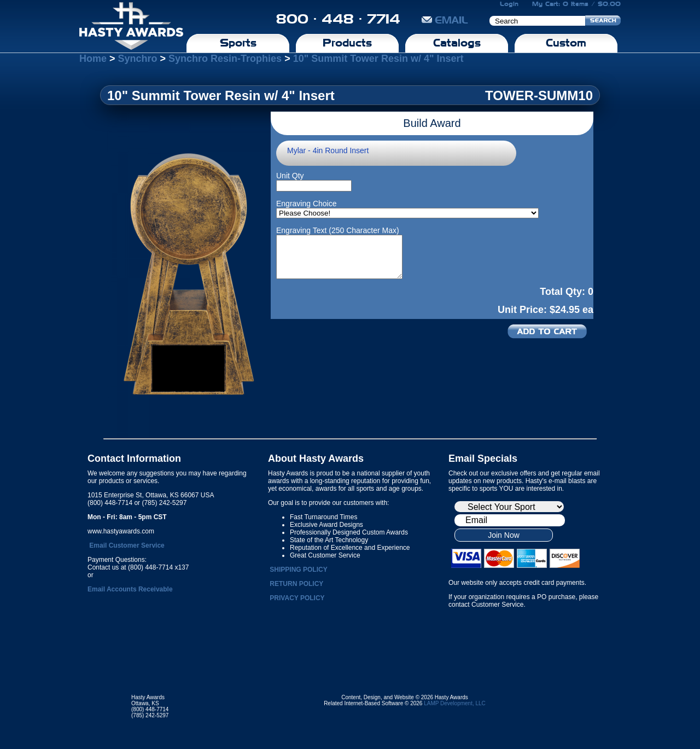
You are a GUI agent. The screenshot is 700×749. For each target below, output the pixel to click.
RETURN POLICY (296, 584)
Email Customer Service (127, 545)
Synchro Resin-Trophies (225, 59)
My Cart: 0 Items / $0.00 (576, 4)
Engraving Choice (307, 204)
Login (509, 4)
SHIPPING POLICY (298, 570)
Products (347, 43)
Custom (566, 43)
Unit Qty (290, 176)
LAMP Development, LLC (455, 703)
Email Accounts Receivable (130, 589)
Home (93, 59)
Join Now (504, 535)
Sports (238, 43)
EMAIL (445, 20)
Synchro (138, 59)
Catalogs (457, 43)
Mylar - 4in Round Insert (328, 150)
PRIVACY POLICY (297, 598)
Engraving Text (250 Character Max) (338, 230)
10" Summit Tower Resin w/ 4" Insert (378, 59)
